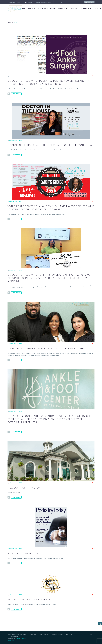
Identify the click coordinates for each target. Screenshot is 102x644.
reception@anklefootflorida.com (44, 2)
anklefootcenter (13, 76)
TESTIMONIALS (74, 9)
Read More (16, 94)
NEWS (20, 76)
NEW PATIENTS (63, 9)
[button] (9, 94)
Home (24, 9)
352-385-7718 (29, 2)
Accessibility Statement (57, 635)
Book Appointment (89, 2)
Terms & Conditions (44, 635)
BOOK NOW (31, 9)
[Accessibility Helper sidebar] (100, 624)
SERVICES (53, 9)
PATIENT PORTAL (86, 9)
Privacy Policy (33, 635)
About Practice (43, 9)
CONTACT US (69, 635)
